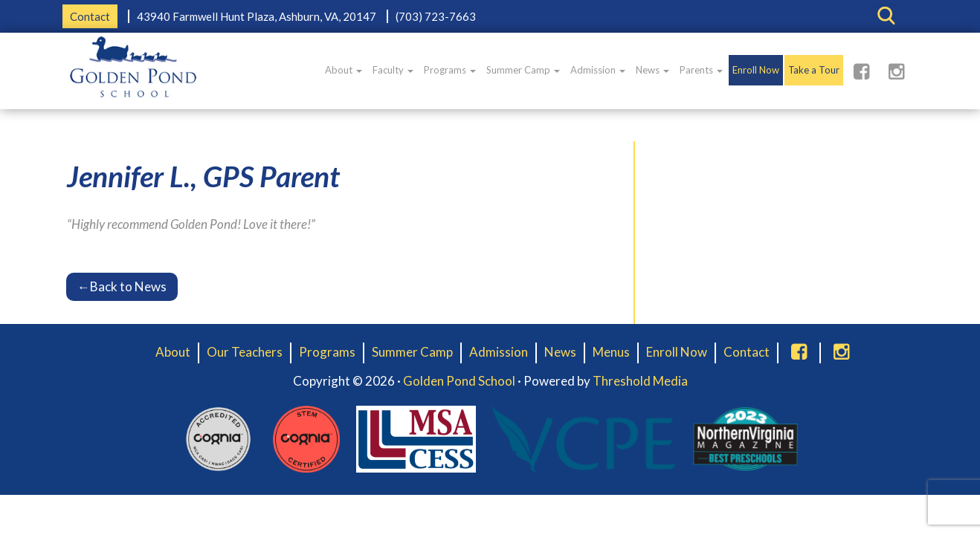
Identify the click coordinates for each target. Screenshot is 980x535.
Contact (90, 16)
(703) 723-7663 (436, 16)
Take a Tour (814, 70)
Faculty (393, 70)
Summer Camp (523, 70)
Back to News (122, 286)
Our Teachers (245, 352)
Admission (598, 70)
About (344, 70)
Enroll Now (756, 70)
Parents (701, 70)
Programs (450, 70)
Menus (611, 352)
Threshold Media (640, 381)
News (652, 70)
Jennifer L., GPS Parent (203, 176)
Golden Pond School (459, 381)
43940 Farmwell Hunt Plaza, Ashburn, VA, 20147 (257, 16)
